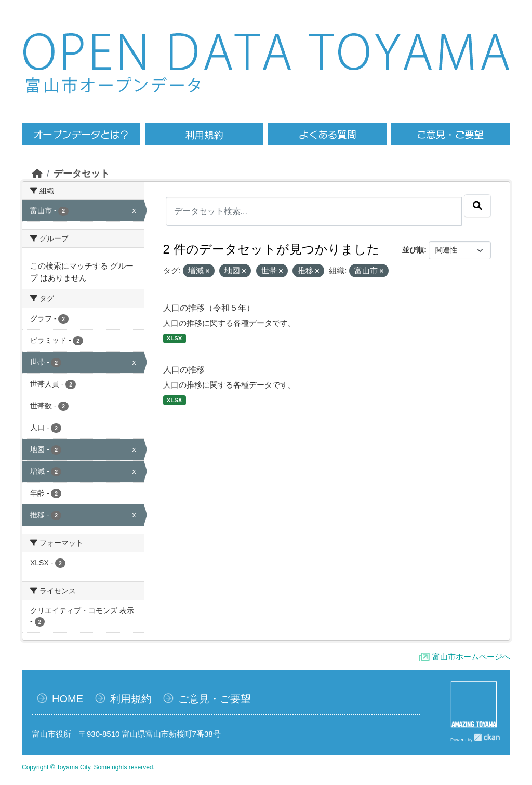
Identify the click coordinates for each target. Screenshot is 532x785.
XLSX (174, 338)
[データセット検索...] (314, 211)
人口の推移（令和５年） (209, 308)
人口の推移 (184, 370)
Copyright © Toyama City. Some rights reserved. (88, 767)
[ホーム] (37, 174)
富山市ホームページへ (471, 656)
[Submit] (477, 206)
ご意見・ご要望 (215, 699)
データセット (82, 174)
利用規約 (131, 699)
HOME (68, 699)
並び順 (413, 250)
